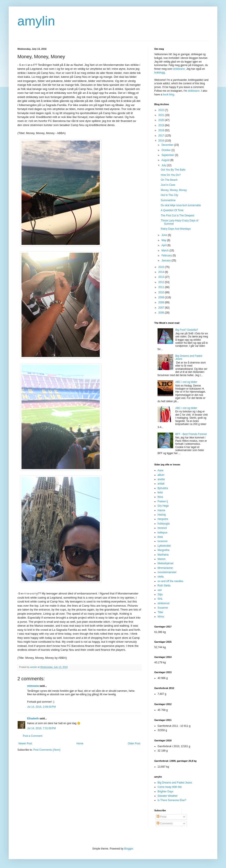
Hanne (161, 510)
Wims (161, 617)
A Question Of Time (172, 210)
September (168, 155)
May (164, 240)
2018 (162, 130)
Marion (162, 559)
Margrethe (164, 550)
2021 (162, 115)
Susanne (163, 608)
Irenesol (162, 528)
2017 (162, 136)
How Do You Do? (171, 175)
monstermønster (167, 572)
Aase (160, 470)
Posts (162, 817)
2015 (162, 267)
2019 (162, 125)
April (164, 245)
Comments (165, 823)
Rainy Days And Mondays (176, 229)
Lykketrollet (164, 546)
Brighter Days (165, 792)
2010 (162, 292)
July (164, 165)
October (166, 150)
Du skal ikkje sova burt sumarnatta (181, 205)
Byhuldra (163, 488)
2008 (162, 302)
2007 (162, 308)
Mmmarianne (165, 568)
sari (160, 590)
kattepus (162, 533)
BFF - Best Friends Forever (191, 434)
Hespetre (163, 519)
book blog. (169, 95)
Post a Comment (32, 736)
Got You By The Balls (173, 170)
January (166, 261)
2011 (162, 287)
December (168, 145)
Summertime (168, 200)
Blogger (129, 849)
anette (161, 479)
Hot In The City (169, 195)
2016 (162, 141)
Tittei (160, 612)
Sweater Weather (168, 796)
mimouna (33, 686)
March (165, 251)
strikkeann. (179, 69)
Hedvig (162, 515)
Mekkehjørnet (165, 563)
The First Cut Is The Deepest (178, 216)
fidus (160, 497)
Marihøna (163, 555)
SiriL (160, 599)
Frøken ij (163, 501)
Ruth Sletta (164, 586)
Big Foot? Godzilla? (187, 330)
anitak (161, 484)
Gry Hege (163, 506)
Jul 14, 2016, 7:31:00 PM (42, 728)
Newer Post (25, 744)
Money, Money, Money (174, 190)
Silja (160, 594)
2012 (162, 282)
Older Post (134, 744)
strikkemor (164, 603)
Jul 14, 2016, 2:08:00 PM (42, 707)
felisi (160, 493)
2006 (162, 313)
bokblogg (160, 73)
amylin (36, 21)
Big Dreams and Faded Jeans (175, 783)
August (166, 160)
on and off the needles (170, 581)
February (167, 256)
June (165, 235)
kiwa (160, 537)
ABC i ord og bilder (186, 382)
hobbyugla (164, 524)
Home (80, 744)
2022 (162, 110)
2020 (162, 120)
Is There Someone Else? (172, 800)
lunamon (163, 541)
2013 (162, 277)
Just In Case (168, 185)
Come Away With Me (170, 787)
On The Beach (169, 180)
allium (161, 475)
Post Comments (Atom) (47, 750)
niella (161, 577)
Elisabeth (33, 719)
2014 (162, 272)
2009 (162, 297)
